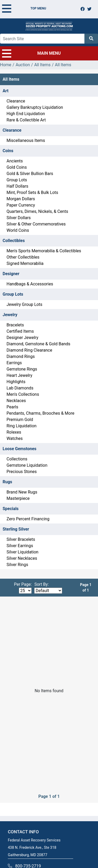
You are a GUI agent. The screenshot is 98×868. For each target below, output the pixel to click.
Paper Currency (21, 205)
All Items (42, 65)
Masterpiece (18, 498)
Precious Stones (22, 472)
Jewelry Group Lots (24, 304)
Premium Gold (20, 420)
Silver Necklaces (22, 558)
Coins (8, 151)
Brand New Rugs (22, 492)
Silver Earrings (20, 546)
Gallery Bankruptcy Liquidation (35, 107)
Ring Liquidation (22, 426)
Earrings (14, 363)
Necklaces (16, 401)
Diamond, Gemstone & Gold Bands (38, 344)
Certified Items (20, 331)
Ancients (15, 161)
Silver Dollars (19, 218)
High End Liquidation (26, 114)
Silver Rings (17, 565)
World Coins (18, 230)
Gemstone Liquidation (27, 465)
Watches (15, 438)
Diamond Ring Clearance (29, 350)
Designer (11, 274)
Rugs (7, 482)
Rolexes (14, 432)
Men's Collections (23, 394)
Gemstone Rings (22, 369)
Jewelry (10, 315)
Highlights (16, 382)
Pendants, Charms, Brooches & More (40, 413)
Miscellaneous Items (26, 140)
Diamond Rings (21, 356)
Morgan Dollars (21, 199)
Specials (11, 509)
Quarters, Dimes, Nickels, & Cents (37, 211)
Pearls (12, 407)
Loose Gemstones (19, 449)
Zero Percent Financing (28, 519)
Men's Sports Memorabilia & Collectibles (44, 251)
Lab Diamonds (20, 388)
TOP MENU (24, 8)
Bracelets (15, 325)
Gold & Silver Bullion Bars (30, 174)
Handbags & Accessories (30, 284)
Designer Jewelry (22, 338)
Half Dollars (17, 186)
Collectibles (14, 241)
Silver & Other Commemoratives (36, 224)
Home (6, 65)
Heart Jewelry (19, 375)
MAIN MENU (31, 53)
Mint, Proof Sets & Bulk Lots (32, 192)
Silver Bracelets (21, 539)
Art (5, 91)
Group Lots (17, 180)
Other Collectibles (23, 257)
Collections (17, 459)
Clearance (16, 101)
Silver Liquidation (22, 552)
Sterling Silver (16, 529)
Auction (23, 65)
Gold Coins (17, 167)
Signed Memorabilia (25, 263)
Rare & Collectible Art (26, 120)
